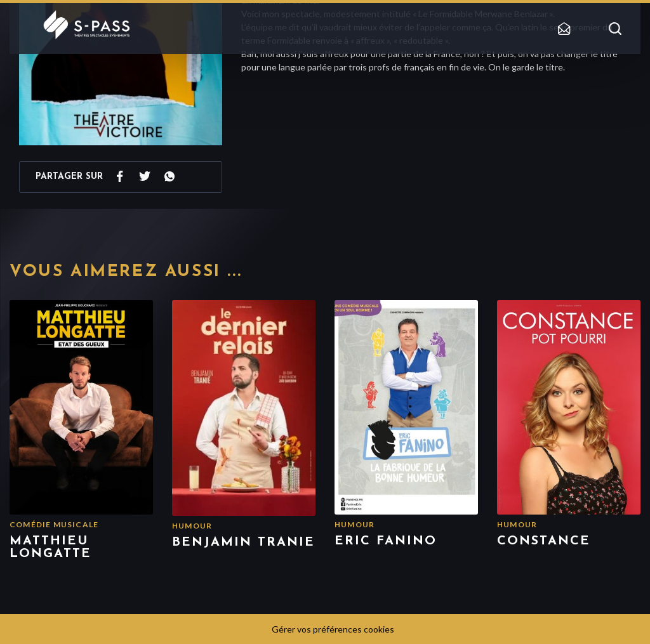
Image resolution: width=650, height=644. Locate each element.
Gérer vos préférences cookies (333, 629)
